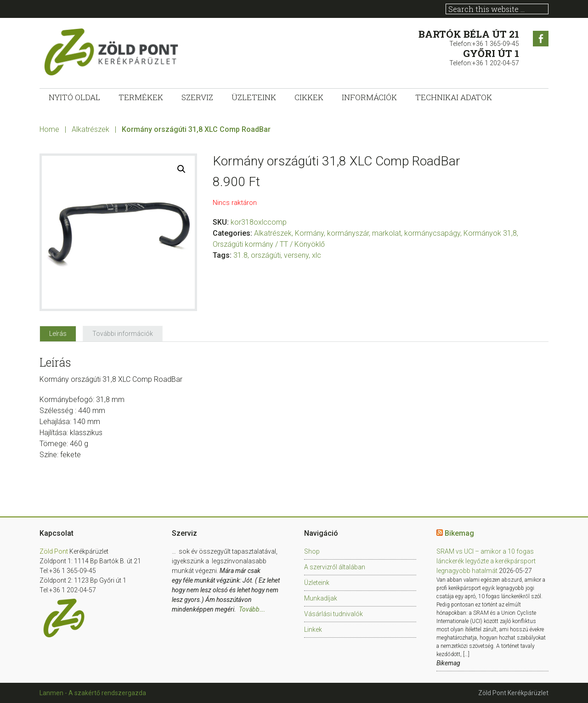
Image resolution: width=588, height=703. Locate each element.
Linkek (313, 629)
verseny (296, 255)
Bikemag (459, 533)
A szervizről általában (335, 567)
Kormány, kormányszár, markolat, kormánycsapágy (378, 233)
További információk (123, 334)
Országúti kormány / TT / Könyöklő (269, 244)
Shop (312, 551)
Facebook (541, 39)
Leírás (58, 334)
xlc (317, 255)
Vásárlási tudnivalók (334, 614)
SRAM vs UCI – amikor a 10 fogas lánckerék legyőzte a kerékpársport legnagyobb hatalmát (486, 561)
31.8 (240, 255)
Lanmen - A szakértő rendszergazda (93, 693)
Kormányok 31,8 (490, 233)
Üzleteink (317, 583)
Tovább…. (252, 609)
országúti (266, 255)
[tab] (58, 334)
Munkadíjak (321, 598)
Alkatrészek (90, 129)
